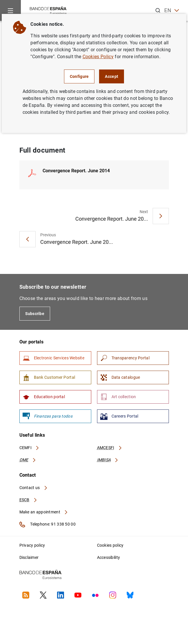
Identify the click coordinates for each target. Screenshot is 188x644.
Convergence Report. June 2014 (76, 171)
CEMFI (30, 448)
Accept (112, 76)
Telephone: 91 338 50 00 (48, 524)
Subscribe (35, 314)
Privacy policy (32, 545)
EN (172, 11)
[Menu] (10, 10)
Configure (79, 76)
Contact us (34, 488)
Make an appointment (44, 512)
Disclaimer (29, 557)
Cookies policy (110, 545)
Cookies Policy (98, 57)
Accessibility (109, 557)
